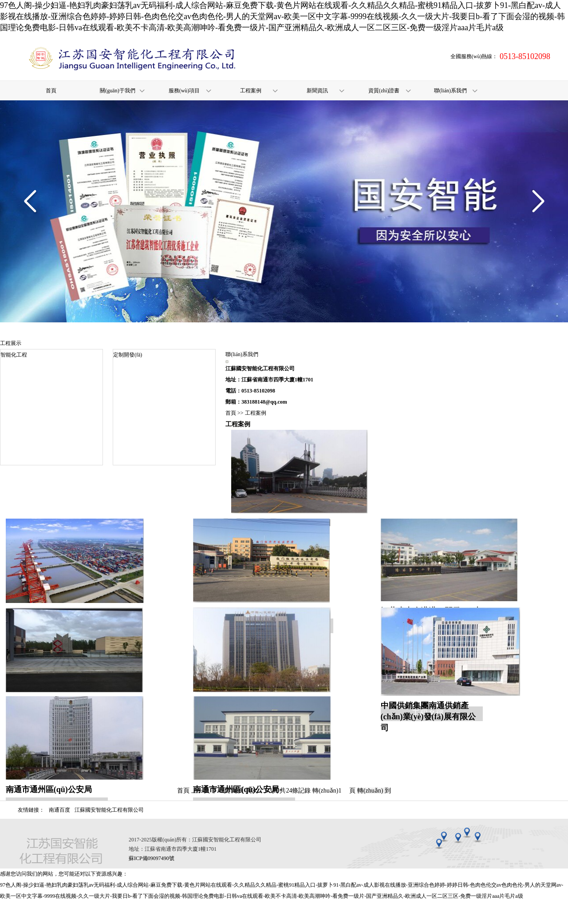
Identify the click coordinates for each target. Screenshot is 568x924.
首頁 (51, 91)
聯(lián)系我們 (450, 91)
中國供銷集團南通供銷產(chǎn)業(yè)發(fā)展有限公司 (428, 717)
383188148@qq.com (264, 402)
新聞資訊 (317, 91)
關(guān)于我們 (117, 91)
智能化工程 (14, 355)
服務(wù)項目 (184, 91)
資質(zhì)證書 (384, 91)
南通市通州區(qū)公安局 (49, 789)
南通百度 (59, 810)
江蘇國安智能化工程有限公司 (109, 810)
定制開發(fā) (128, 355)
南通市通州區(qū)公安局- (237, 789)
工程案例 (251, 91)
